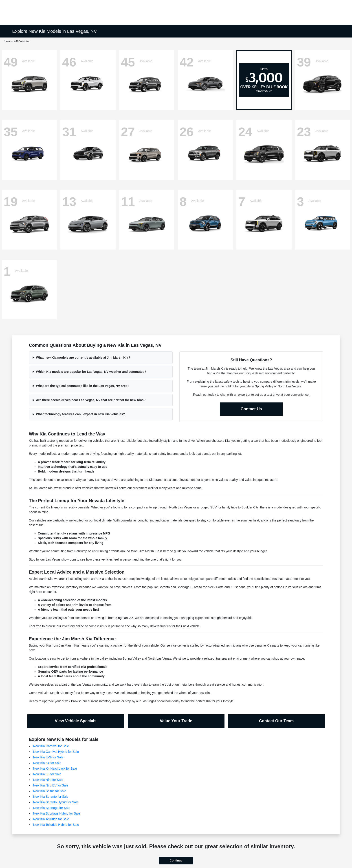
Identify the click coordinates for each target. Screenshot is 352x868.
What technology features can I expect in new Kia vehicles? (80, 414)
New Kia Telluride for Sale (51, 819)
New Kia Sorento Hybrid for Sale (56, 802)
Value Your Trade (176, 721)
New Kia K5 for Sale (47, 774)
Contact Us (251, 409)
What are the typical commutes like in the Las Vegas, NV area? (82, 386)
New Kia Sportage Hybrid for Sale (57, 813)
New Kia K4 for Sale (47, 763)
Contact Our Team (276, 721)
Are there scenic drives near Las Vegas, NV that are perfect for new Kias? (91, 400)
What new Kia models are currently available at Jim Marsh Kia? (83, 358)
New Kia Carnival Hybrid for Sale (56, 752)
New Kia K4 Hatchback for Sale (55, 769)
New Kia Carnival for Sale (51, 746)
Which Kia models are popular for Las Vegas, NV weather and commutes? (91, 372)
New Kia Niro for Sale (48, 780)
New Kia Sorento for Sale (51, 797)
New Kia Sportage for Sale (52, 808)
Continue (176, 860)
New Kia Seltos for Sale (50, 791)
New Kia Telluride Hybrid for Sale (56, 825)
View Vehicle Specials (76, 721)
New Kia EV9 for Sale (48, 757)
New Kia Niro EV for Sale (51, 785)
